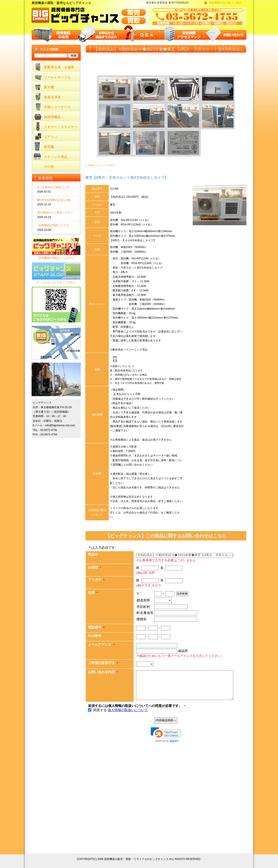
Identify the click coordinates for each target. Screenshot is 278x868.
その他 (49, 167)
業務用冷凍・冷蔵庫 (59, 67)
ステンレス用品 (56, 157)
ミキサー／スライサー (61, 127)
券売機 (49, 147)
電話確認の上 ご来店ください (55, 212)
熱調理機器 (52, 117)
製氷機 (49, 87)
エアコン (51, 137)
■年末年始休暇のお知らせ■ (54, 200)
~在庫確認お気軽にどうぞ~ (53, 225)
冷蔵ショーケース (57, 107)
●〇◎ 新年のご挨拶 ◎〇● (53, 187)
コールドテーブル (57, 77)
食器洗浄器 (52, 97)
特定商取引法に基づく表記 (225, 3)
